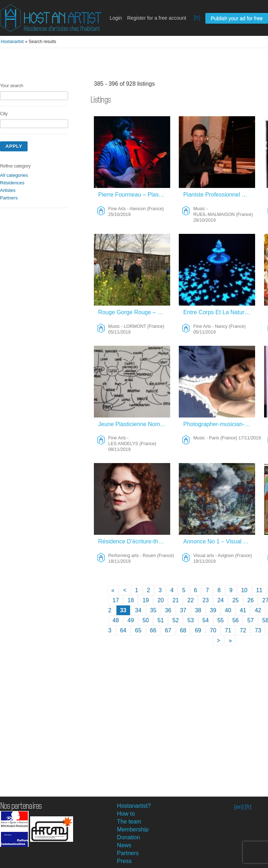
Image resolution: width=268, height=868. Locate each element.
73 (258, 630)
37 (183, 610)
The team (129, 822)
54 (206, 620)
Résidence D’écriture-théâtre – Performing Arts (134, 541)
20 (161, 600)
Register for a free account (157, 18)
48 (116, 620)
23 (206, 600)
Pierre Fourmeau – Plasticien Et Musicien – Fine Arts (134, 195)
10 (244, 590)
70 (213, 630)
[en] (239, 807)
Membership (133, 829)
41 (243, 610)
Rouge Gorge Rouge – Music (134, 312)
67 (168, 630)
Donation (129, 837)
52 (176, 620)
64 (123, 630)
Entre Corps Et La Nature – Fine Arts (219, 312)
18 (131, 600)
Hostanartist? (134, 806)
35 (153, 610)
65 (138, 630)
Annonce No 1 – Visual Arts (218, 541)
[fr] (197, 18)
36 (168, 610)
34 (138, 610)
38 (198, 610)
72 (243, 630)
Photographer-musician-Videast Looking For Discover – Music (219, 424)
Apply (14, 146)
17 (116, 600)
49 (131, 620)
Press (125, 861)
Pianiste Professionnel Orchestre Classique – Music (219, 195)
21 (176, 600)
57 (250, 620)
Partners (9, 198)
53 (191, 620)
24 (221, 600)
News (124, 845)
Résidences (12, 183)
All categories (14, 175)
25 (235, 600)
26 (250, 600)
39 (213, 610)
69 (198, 630)
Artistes (8, 190)
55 (221, 620)
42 (258, 610)
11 (259, 590)
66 (153, 630)
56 (235, 620)
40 (228, 610)
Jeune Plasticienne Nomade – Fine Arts (134, 424)
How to (126, 814)
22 (191, 600)
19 (146, 600)
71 (228, 630)
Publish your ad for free (237, 18)
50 (146, 620)
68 (183, 630)
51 (161, 620)
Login (116, 18)
